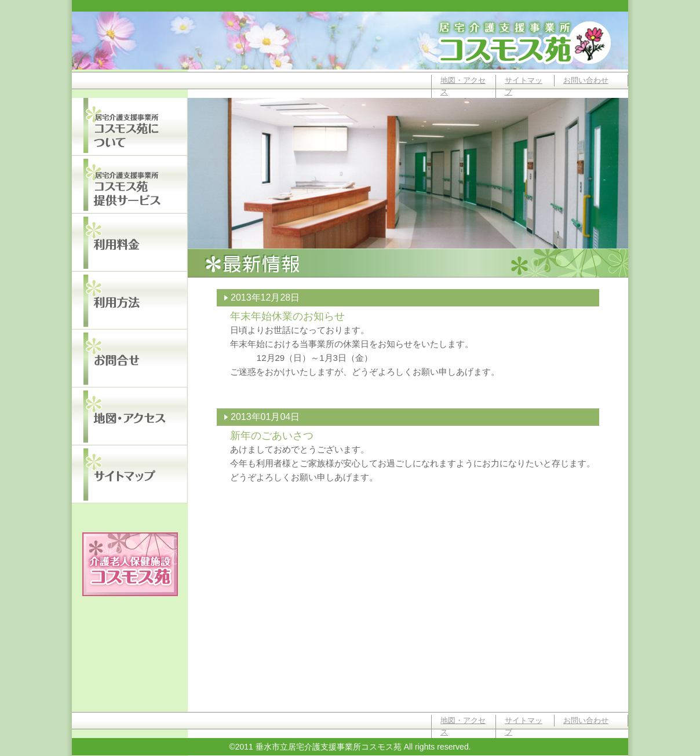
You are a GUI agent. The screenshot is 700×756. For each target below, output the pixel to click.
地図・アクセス (463, 86)
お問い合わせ (586, 80)
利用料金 (130, 243)
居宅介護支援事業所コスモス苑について (130, 127)
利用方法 (130, 301)
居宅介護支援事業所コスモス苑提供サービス (130, 185)
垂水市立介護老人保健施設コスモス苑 (130, 564)
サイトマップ (524, 86)
